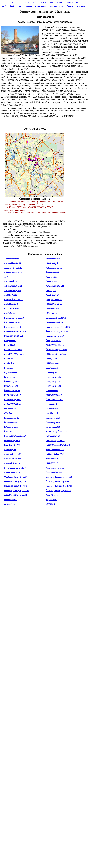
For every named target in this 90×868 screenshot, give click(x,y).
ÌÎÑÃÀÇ (69, 3)
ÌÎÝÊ (52, 3)
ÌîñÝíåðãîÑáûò (31, 3)
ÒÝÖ (78, 3)
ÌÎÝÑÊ (60, 3)
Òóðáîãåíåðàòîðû (57, 6)
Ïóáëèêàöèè (81, 6)
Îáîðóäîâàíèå (17, 3)
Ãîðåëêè (70, 6)
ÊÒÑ (12, 6)
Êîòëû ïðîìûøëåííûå (25, 6)
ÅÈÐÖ (43, 3)
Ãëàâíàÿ (5, 3)
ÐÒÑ (4, 6)
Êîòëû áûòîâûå (41, 6)
